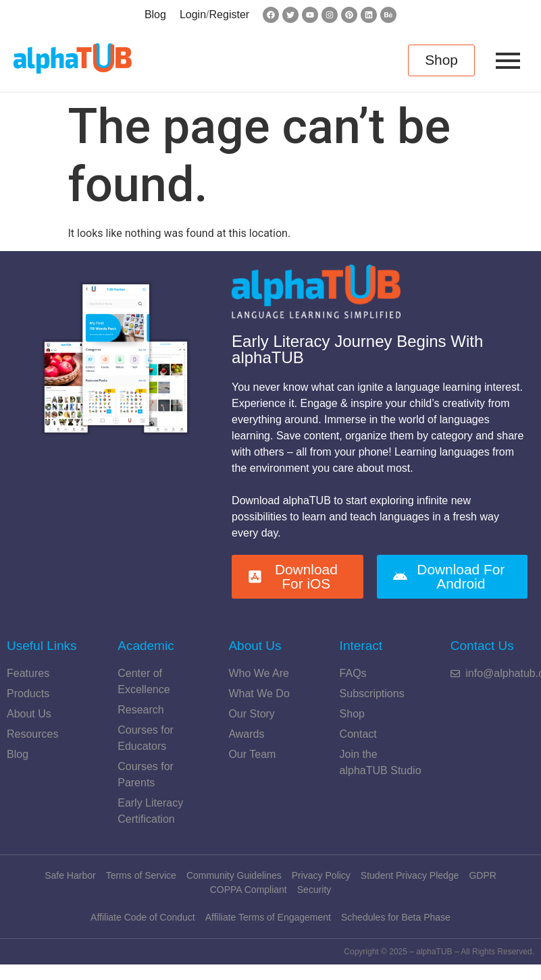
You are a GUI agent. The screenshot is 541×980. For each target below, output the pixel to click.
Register (230, 15)
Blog (155, 15)
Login (193, 15)
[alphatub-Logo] (73, 58)
